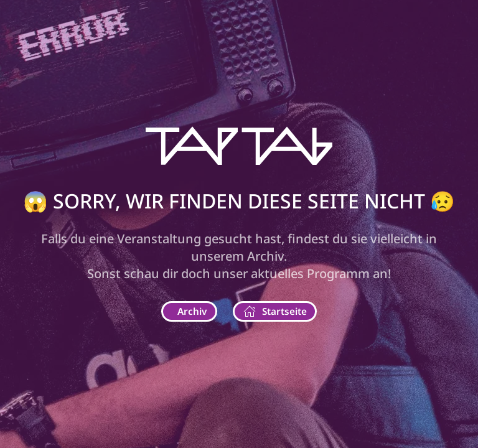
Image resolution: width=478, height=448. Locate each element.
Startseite (275, 311)
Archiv (192, 311)
